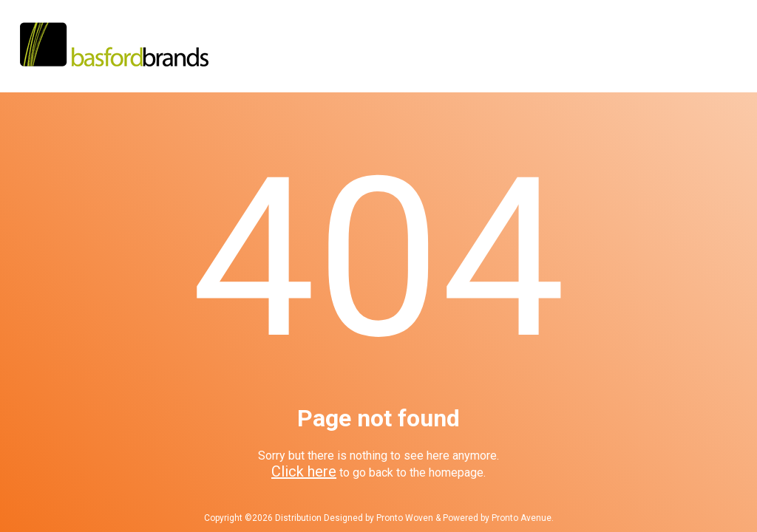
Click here (304, 471)
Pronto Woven (405, 518)
